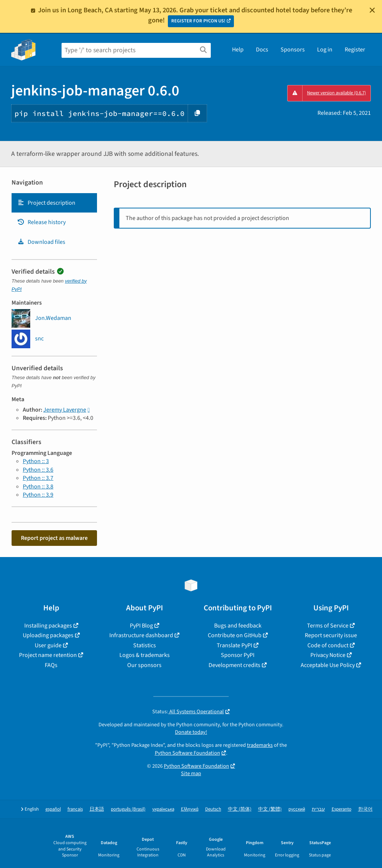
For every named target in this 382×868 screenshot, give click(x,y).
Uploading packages (48, 635)
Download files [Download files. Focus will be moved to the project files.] (41, 242)
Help (238, 50)
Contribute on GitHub (235, 635)
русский (297, 809)
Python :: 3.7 (38, 478)
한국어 (365, 809)
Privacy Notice (328, 655)
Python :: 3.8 (38, 487)
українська (163, 809)
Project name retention (48, 655)
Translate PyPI (234, 645)
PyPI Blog (141, 626)
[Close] (372, 10)
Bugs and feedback (238, 626)
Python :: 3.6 (38, 470)
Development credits (234, 665)
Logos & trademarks (145, 655)
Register (355, 50)
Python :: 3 (36, 461)
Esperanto (342, 809)
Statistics (145, 645)
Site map (191, 773)
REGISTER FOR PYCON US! (198, 21)
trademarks (260, 745)
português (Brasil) (128, 809)
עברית (318, 809)
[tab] (54, 203)
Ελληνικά (190, 809)
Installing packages (48, 626)
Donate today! (191, 732)
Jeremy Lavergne (65, 410)
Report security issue (331, 635)
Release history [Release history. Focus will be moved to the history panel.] (41, 222)
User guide (48, 645)
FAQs (51, 665)
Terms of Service (328, 626)
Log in (325, 50)
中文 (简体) (240, 809)
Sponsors (293, 50)
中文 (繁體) (270, 809)
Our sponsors (144, 665)
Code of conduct (328, 645)
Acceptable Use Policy (328, 665)
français (75, 809)
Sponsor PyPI (238, 655)
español (53, 809)
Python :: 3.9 (38, 495)
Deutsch (213, 809)
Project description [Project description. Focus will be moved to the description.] (46, 203)
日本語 (97, 809)
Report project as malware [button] (54, 538)
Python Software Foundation (187, 753)
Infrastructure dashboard (141, 635)
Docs (262, 50)
